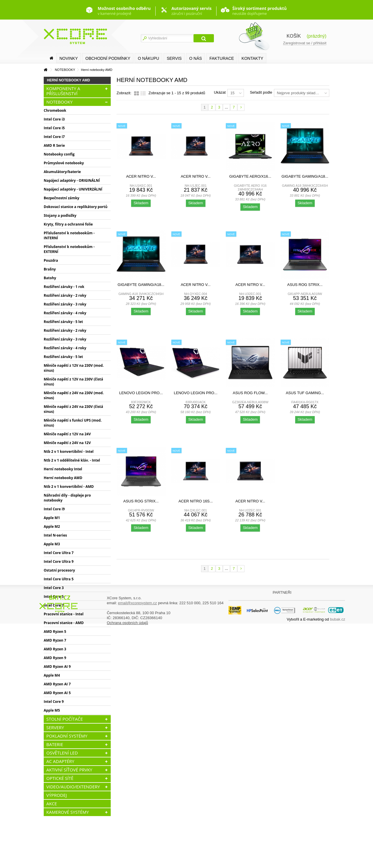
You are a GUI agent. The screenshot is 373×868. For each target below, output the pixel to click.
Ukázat (220, 92)
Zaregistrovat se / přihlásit (305, 43)
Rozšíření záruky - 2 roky (65, 295)
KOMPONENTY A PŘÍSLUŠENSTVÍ (63, 91)
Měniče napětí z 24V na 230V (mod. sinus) (74, 395)
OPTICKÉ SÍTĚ (60, 778)
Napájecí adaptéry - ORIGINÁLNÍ (72, 180)
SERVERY (55, 727)
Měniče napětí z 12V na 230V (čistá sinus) (73, 382)
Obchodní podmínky (108, 58)
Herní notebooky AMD (63, 478)
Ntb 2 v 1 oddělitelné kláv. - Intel (72, 460)
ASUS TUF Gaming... (305, 393)
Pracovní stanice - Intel (64, 614)
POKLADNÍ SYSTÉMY (67, 736)
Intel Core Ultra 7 (59, 553)
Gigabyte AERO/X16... (250, 176)
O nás (196, 58)
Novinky (69, 58)
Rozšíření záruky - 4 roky (65, 313)
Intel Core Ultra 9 (59, 562)
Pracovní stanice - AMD (64, 623)
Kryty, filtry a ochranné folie (68, 224)
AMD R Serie (54, 145)
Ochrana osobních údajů (127, 866)
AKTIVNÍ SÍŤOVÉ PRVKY (69, 770)
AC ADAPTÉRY (60, 761)
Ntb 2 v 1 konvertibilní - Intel (69, 452)
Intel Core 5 (54, 597)
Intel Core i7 (54, 137)
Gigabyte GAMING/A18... (305, 176)
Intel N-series (55, 535)
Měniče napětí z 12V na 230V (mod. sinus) (74, 368)
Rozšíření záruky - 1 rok (64, 287)
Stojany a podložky (60, 215)
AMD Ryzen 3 (55, 649)
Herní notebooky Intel (63, 469)
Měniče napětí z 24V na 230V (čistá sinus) (73, 409)
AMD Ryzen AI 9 (57, 667)
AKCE (52, 804)
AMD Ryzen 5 (55, 632)
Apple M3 (52, 544)
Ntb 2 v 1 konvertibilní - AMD (69, 487)
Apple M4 (52, 675)
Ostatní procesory (59, 570)
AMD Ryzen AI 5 (57, 693)
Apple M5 (52, 710)
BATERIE (55, 744)
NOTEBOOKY (59, 102)
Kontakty (252, 58)
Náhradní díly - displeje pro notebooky (67, 498)
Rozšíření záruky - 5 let (63, 322)
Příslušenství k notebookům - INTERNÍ (69, 235)
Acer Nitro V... (141, 176)
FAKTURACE (222, 58)
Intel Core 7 (54, 605)
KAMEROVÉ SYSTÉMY (68, 812)
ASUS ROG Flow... (250, 393)
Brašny (50, 269)
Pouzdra (51, 260)
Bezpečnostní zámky (61, 198)
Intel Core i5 (54, 128)
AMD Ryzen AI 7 (57, 684)
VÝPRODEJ (57, 795)
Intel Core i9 (54, 509)
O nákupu (148, 58)
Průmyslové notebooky (64, 163)
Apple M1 (52, 518)
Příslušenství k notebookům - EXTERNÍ (69, 249)
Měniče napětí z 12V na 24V (67, 434)
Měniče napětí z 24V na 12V (67, 443)
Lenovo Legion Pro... (141, 393)
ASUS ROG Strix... (305, 285)
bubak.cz (337, 862)
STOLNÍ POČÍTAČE (65, 719)
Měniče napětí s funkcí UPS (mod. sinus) (73, 423)
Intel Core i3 (54, 119)
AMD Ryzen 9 (55, 658)
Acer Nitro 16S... (196, 501)
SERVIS (174, 58)
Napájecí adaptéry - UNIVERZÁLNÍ (73, 189)
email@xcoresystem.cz (138, 846)
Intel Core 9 (54, 702)
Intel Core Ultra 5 (59, 579)
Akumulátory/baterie (62, 172)
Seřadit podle (261, 92)
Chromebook (55, 110)
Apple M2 (52, 526)
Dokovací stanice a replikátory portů (76, 207)
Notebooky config (59, 154)
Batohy (50, 278)
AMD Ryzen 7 (55, 640)
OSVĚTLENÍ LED (62, 753)
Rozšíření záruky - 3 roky (65, 304)
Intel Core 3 (54, 588)
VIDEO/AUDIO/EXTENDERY (73, 787)
